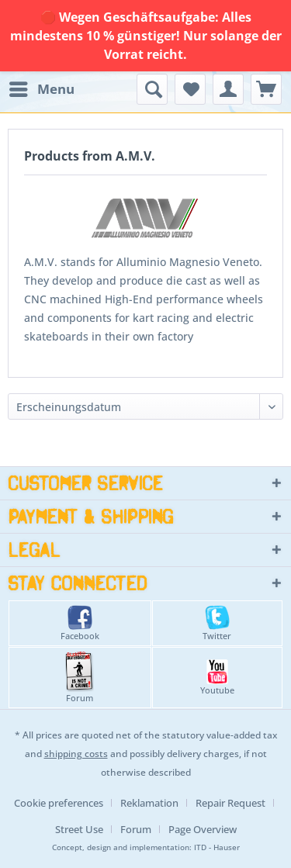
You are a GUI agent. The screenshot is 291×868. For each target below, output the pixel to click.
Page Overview (203, 829)
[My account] (228, 89)
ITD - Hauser (217, 847)
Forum (80, 678)
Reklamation (149, 803)
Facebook (80, 623)
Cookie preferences (59, 803)
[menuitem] (41, 89)
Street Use (79, 829)
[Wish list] (190, 89)
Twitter (217, 623)
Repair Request (230, 803)
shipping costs (76, 754)
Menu (42, 87)
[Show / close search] (152, 89)
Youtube (217, 678)
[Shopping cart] (266, 89)
